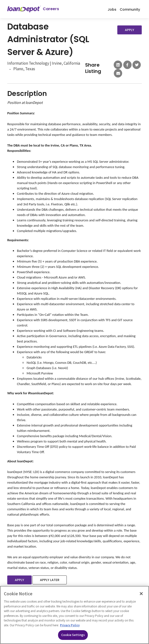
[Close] (141, 594)
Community (130, 9)
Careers (51, 9)
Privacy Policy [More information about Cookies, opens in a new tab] (70, 625)
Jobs (112, 9)
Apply (130, 30)
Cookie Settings (73, 635)
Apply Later (50, 580)
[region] (74, 615)
